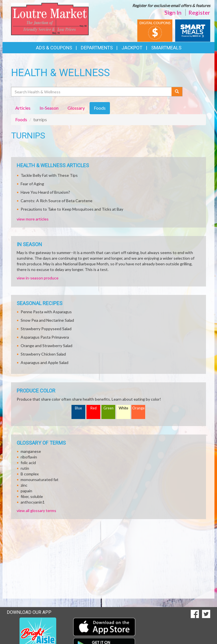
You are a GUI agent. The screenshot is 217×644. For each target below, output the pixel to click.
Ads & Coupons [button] (54, 48)
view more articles (33, 219)
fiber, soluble (32, 496)
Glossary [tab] (76, 108)
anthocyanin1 (33, 502)
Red (94, 408)
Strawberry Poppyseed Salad (46, 329)
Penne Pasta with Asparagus (46, 312)
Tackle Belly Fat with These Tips (49, 175)
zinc (24, 485)
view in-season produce (38, 278)
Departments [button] (97, 48)
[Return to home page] (50, 18)
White (123, 408)
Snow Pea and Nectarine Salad (47, 320)
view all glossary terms (36, 510)
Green (108, 408)
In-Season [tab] (49, 108)
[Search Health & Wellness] (92, 92)
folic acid (28, 463)
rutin (25, 468)
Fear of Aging (32, 184)
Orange (138, 408)
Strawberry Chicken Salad (43, 354)
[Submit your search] (177, 92)
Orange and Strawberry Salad (46, 346)
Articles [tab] (23, 108)
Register (199, 12)
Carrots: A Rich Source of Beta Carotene (57, 201)
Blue (78, 408)
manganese (31, 451)
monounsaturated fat (40, 479)
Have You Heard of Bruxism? (45, 192)
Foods (21, 119)
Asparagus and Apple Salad (45, 362)
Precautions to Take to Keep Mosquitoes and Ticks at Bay (72, 209)
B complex (30, 474)
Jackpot (132, 48)
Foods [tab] (100, 108)
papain (26, 491)
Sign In (173, 12)
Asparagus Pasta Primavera (45, 337)
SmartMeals (166, 48)
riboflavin (29, 457)
